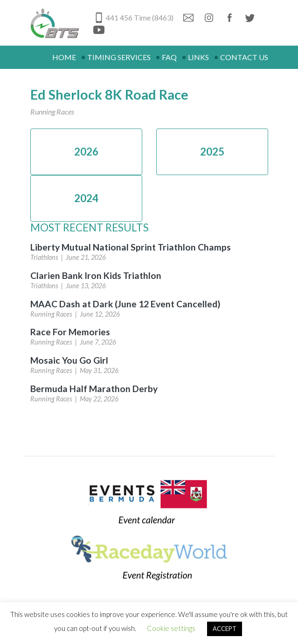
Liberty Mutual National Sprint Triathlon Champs (131, 247)
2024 (86, 198)
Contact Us (244, 57)
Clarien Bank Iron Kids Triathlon (96, 275)
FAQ (169, 57)
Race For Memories (70, 332)
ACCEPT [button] (225, 629)
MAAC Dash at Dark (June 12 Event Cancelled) (125, 304)
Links (198, 57)
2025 (212, 152)
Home (64, 57)
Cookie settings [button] (171, 628)
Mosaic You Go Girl (69, 360)
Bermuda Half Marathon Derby (94, 389)
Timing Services (119, 57)
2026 (86, 152)
